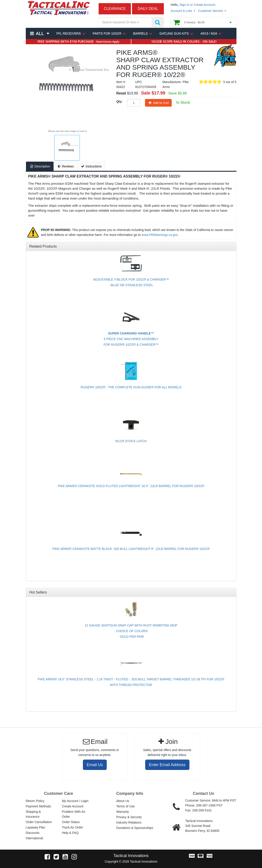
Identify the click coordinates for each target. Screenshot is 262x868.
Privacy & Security (129, 817)
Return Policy (35, 801)
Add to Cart (158, 103)
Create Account (73, 806)
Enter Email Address (167, 765)
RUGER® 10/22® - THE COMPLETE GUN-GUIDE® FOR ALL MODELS (131, 387)
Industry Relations (129, 822)
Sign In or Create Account (197, 5)
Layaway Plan (36, 827)
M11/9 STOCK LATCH (131, 441)
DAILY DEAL (148, 9)
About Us (123, 801)
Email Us (95, 765)
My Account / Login (75, 801)
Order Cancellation (39, 822)
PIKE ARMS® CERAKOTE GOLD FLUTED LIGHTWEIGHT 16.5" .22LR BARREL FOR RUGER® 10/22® (131, 486)
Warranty (123, 812)
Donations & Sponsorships (135, 828)
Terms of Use (126, 806)
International (34, 838)
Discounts (33, 833)
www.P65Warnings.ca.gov (160, 235)
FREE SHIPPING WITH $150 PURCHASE (78, 41)
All (40, 33)
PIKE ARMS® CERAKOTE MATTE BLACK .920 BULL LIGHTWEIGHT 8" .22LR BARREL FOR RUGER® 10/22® (131, 549)
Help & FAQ (70, 833)
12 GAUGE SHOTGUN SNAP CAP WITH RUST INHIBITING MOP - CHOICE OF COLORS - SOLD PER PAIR (131, 631)
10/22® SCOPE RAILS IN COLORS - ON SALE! (184, 41)
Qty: (119, 101)
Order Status (71, 822)
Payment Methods (38, 806)
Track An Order (72, 827)
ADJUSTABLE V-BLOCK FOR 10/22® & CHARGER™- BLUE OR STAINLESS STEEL (131, 282)
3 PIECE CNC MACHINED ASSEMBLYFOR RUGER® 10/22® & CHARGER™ (131, 339)
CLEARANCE (115, 9)
